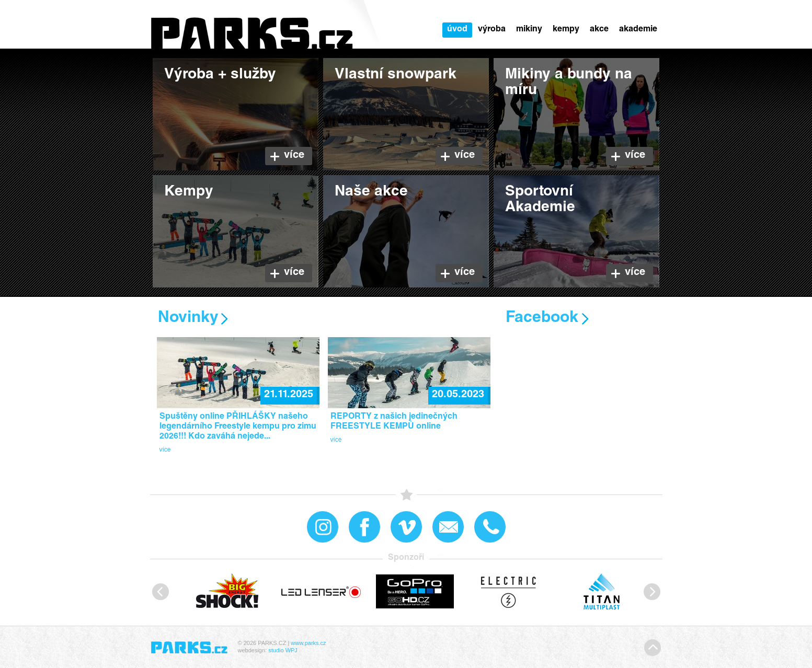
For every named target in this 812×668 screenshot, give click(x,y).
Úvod (457, 30)
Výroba (492, 30)
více (165, 450)
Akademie (638, 30)
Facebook (542, 318)
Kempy (566, 30)
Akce (599, 30)
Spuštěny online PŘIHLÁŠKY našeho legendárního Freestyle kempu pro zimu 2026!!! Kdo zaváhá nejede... (238, 427)
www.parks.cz (308, 643)
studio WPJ (283, 650)
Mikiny (529, 30)
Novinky (188, 318)
